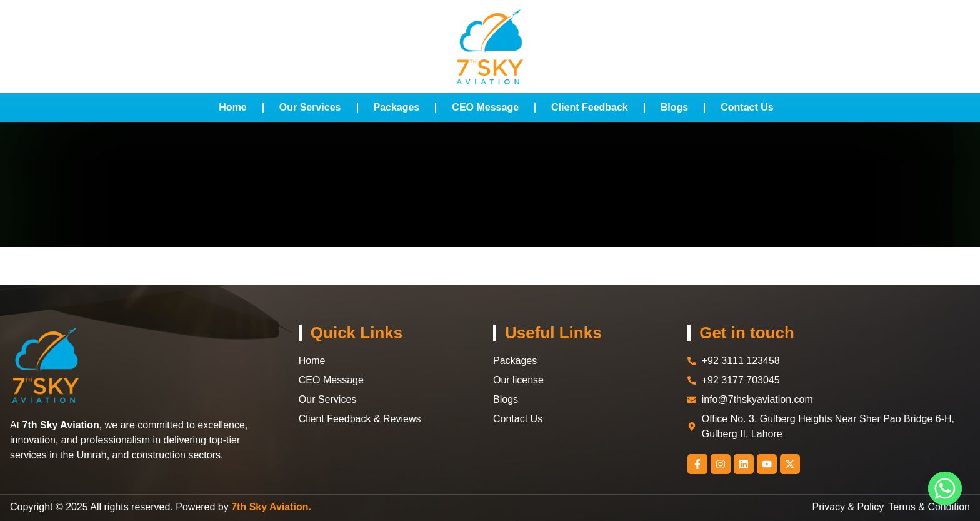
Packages (397, 107)
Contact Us (747, 107)
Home (232, 107)
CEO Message (485, 107)
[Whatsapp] (945, 488)
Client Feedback (590, 107)
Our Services (310, 107)
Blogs (674, 107)
